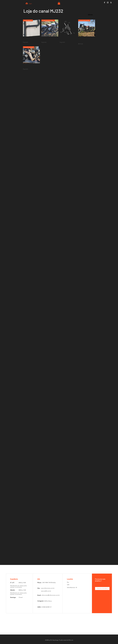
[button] (59, 3)
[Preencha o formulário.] (102, 589)
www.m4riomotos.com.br (48, 588)
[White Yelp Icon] (111, 3)
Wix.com (71, 640)
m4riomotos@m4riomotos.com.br (50, 595)
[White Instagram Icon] (108, 3)
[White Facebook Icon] (104, 3)
